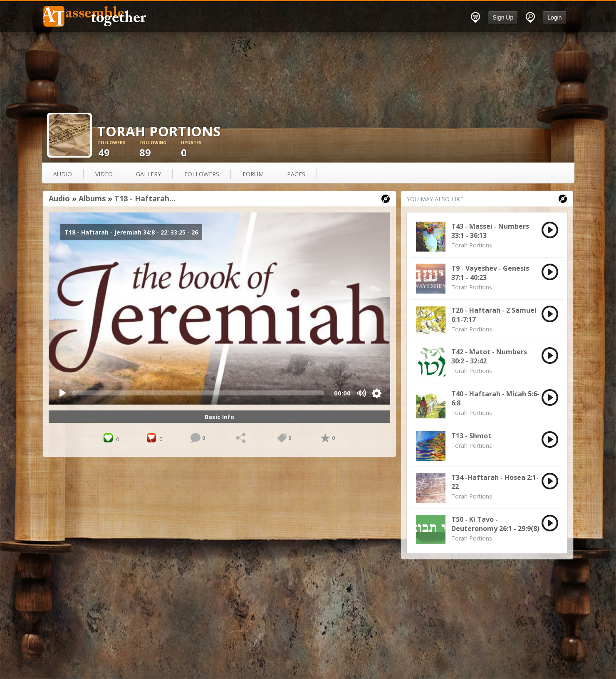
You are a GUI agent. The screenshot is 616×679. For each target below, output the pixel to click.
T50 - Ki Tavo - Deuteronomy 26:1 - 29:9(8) (495, 524)
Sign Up (503, 17)
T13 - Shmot (471, 436)
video (104, 174)
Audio (59, 198)
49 (119, 149)
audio (63, 174)
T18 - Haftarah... (145, 198)
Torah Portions (472, 245)
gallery (148, 174)
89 (160, 149)
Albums (92, 198)
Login (554, 17)
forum (253, 174)
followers (202, 174)
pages (296, 174)
